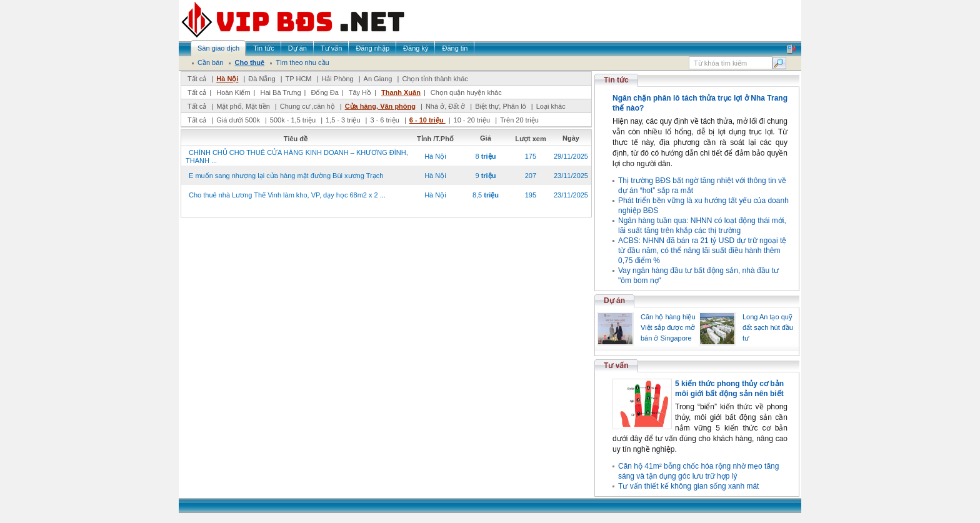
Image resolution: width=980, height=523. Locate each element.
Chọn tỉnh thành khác (435, 79)
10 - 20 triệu (473, 120)
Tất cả (197, 79)
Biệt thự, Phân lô (501, 106)
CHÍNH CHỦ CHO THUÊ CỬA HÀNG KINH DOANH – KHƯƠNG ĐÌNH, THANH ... (297, 157)
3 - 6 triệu (385, 120)
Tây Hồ (360, 92)
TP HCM (299, 79)
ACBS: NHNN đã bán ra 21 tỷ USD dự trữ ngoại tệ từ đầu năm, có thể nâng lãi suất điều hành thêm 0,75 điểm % (702, 251)
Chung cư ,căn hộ (307, 106)
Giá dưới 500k (238, 120)
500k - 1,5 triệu (294, 120)
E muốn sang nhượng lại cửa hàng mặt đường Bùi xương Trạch (286, 176)
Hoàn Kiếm (233, 92)
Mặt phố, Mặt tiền (243, 106)
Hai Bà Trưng (280, 92)
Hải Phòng (337, 79)
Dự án (614, 301)
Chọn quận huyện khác (466, 92)
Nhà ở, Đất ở (445, 106)
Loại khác (551, 106)
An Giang (378, 79)
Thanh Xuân (401, 92)
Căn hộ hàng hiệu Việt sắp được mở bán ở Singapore (668, 327)
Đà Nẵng (262, 79)
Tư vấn (616, 366)
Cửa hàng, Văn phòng (380, 106)
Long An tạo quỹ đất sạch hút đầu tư (768, 327)
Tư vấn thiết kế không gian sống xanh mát (688, 486)
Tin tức (616, 80)
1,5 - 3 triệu (344, 120)
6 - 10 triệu (427, 120)
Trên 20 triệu (519, 120)
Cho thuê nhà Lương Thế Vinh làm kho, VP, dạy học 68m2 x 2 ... (287, 195)
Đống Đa (325, 92)
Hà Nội (227, 79)
